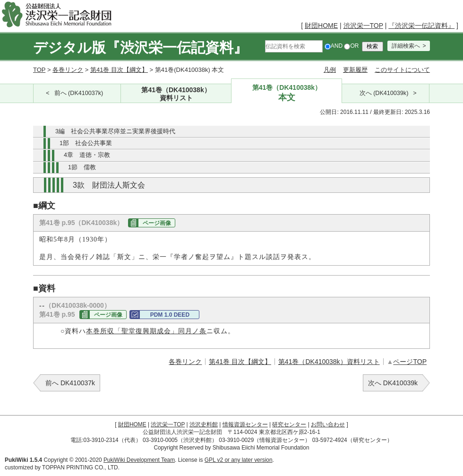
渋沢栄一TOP (363, 26)
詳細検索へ (406, 46)
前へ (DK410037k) (79, 93)
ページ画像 (157, 223)
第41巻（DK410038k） (176, 94)
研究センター (289, 424)
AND (334, 46)
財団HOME (321, 26)
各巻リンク (68, 70)
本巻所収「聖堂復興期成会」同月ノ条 (146, 331)
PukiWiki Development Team (139, 460)
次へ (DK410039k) (384, 93)
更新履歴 (355, 70)
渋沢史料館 (204, 424)
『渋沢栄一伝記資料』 (421, 26)
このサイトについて (402, 70)
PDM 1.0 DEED (170, 315)
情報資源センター (245, 424)
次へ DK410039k (393, 383)
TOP (39, 70)
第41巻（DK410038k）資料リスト (329, 362)
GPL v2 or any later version (239, 460)
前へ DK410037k (70, 383)
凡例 (330, 70)
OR (351, 46)
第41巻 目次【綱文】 (119, 70)
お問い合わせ (328, 424)
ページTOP (410, 362)
